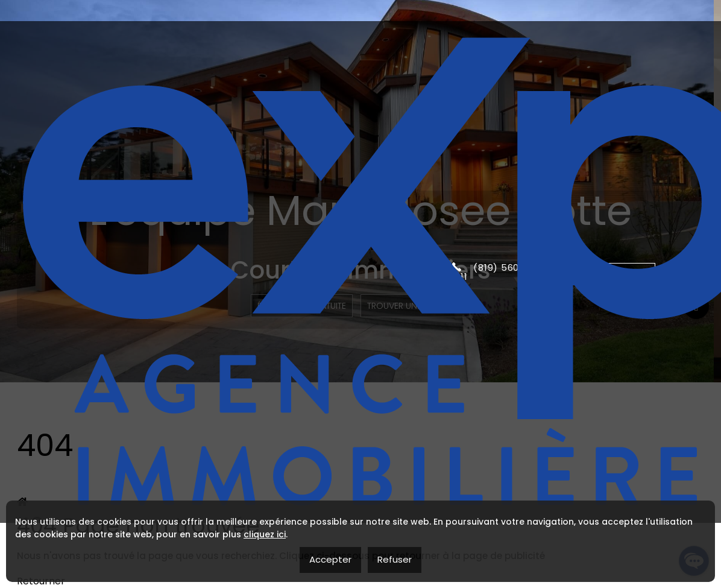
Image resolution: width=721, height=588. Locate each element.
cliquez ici (265, 534)
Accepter (330, 559)
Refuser (395, 559)
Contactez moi (604, 46)
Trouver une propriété (417, 306)
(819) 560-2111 (491, 46)
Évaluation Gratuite (300, 306)
